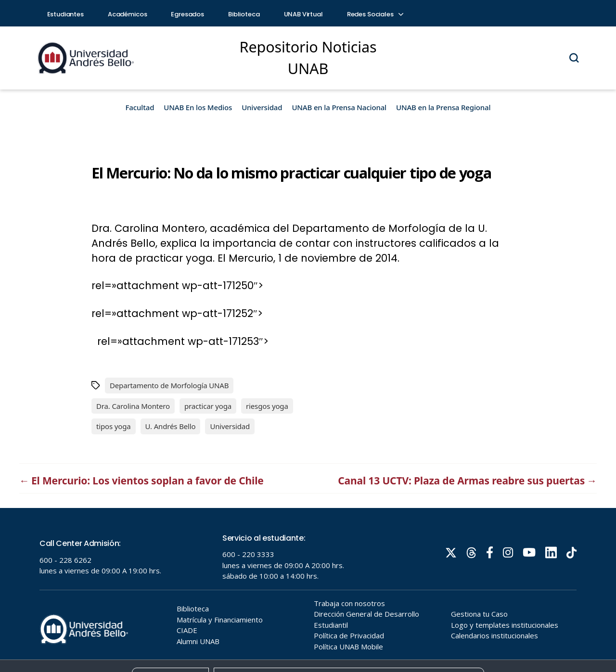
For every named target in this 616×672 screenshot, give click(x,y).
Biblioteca (244, 14)
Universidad (262, 107)
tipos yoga (114, 426)
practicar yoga (208, 406)
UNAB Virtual (303, 14)
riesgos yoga (267, 406)
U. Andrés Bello (171, 426)
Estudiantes (65, 14)
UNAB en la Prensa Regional (443, 107)
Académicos (128, 14)
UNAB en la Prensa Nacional (339, 107)
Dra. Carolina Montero (133, 406)
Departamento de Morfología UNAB (169, 385)
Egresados (187, 14)
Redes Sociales (375, 14)
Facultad (140, 107)
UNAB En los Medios (198, 107)
